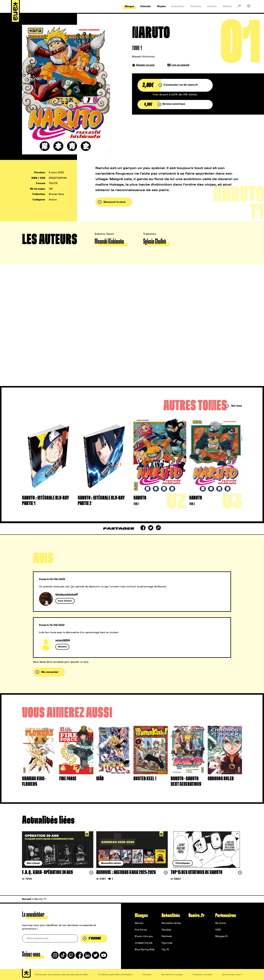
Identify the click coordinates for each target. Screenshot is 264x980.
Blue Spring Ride (145, 950)
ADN (218, 930)
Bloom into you (144, 936)
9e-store (220, 923)
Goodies (166, 930)
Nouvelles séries (171, 923)
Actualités (171, 915)
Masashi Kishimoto (143, 57)
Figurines (167, 943)
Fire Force (141, 930)
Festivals (167, 936)
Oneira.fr (196, 915)
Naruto (139, 923)
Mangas (141, 915)
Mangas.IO (221, 936)
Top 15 (165, 950)
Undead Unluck (144, 943)
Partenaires (226, 915)
